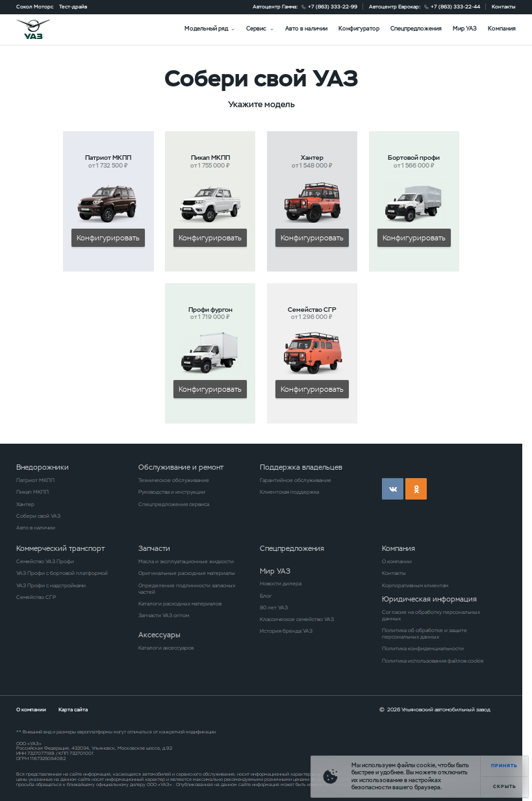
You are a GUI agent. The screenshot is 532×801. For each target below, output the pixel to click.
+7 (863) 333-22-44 (455, 6)
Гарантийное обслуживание (296, 480)
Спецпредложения (416, 29)
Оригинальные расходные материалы (187, 573)
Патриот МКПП (35, 480)
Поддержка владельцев (301, 467)
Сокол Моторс (35, 6)
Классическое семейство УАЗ (297, 619)
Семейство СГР (36, 597)
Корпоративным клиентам (415, 585)
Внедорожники (43, 467)
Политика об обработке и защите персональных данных (424, 633)
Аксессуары (159, 635)
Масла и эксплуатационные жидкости (186, 561)
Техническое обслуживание (174, 480)
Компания (502, 29)
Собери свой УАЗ (38, 516)
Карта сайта (73, 709)
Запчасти (154, 548)
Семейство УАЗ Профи (45, 561)
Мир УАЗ (465, 29)
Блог (266, 596)
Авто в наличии (306, 29)
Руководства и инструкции (172, 492)
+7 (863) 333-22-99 (333, 6)
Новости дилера (281, 583)
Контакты (504, 6)
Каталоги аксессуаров (166, 648)
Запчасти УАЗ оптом (164, 615)
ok (416, 489)
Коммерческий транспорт (60, 548)
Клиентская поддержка (289, 492)
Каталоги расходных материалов (180, 604)
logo (42, 29)
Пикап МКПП (32, 492)
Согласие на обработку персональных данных (431, 615)
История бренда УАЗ (286, 631)
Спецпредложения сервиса (174, 504)
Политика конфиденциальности (423, 648)
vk (393, 489)
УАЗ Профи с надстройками (51, 585)
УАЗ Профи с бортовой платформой (62, 573)
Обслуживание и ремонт (181, 467)
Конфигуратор (359, 29)
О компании (397, 561)
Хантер (25, 504)
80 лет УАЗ (274, 607)
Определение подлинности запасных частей (187, 589)
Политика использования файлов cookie (433, 661)
